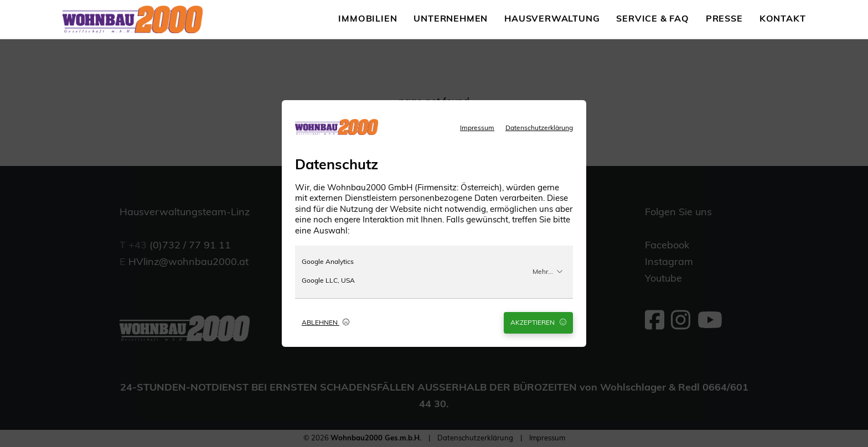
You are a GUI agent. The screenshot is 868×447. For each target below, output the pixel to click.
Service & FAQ (652, 19)
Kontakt (783, 19)
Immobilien (368, 19)
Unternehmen (451, 19)
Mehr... (548, 272)
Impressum (477, 128)
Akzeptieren (538, 323)
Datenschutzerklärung (539, 128)
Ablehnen (325, 323)
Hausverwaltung (552, 19)
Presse (724, 19)
